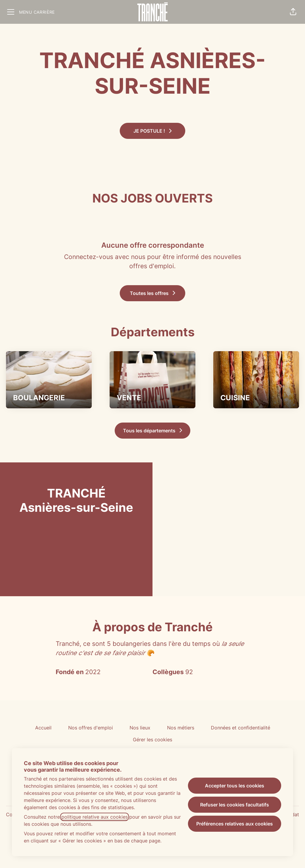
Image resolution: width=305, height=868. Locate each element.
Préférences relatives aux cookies (235, 824)
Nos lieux (140, 728)
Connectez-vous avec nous (105, 257)
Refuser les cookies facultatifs (235, 805)
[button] (293, 12)
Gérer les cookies (152, 740)
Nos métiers (181, 728)
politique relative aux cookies (95, 817)
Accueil (43, 728)
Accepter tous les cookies (235, 786)
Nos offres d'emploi (91, 728)
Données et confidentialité (241, 728)
